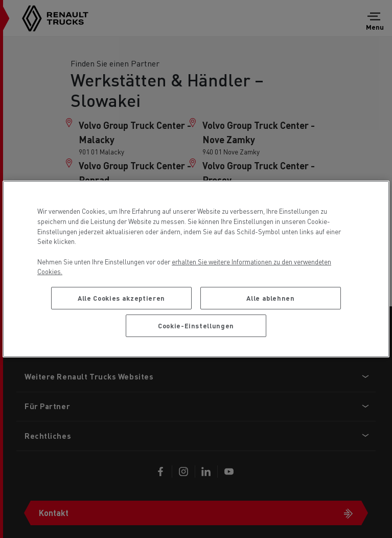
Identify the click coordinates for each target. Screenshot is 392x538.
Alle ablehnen (271, 298)
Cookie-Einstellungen (196, 326)
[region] (196, 269)
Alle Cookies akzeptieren (121, 298)
